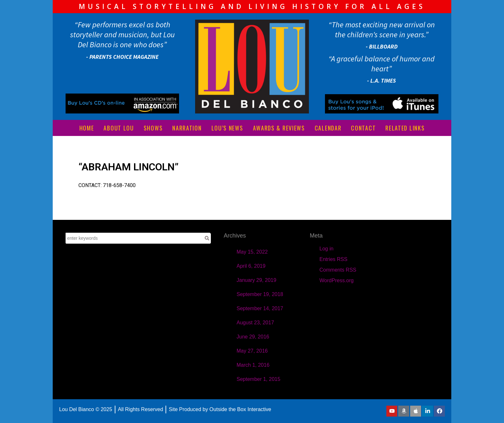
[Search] (207, 238)
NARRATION (187, 128)
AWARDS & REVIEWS (279, 128)
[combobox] (134, 238)
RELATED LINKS (405, 128)
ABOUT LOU (119, 128)
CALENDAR (328, 128)
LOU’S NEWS (227, 128)
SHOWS (153, 128)
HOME (87, 128)
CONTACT (363, 128)
